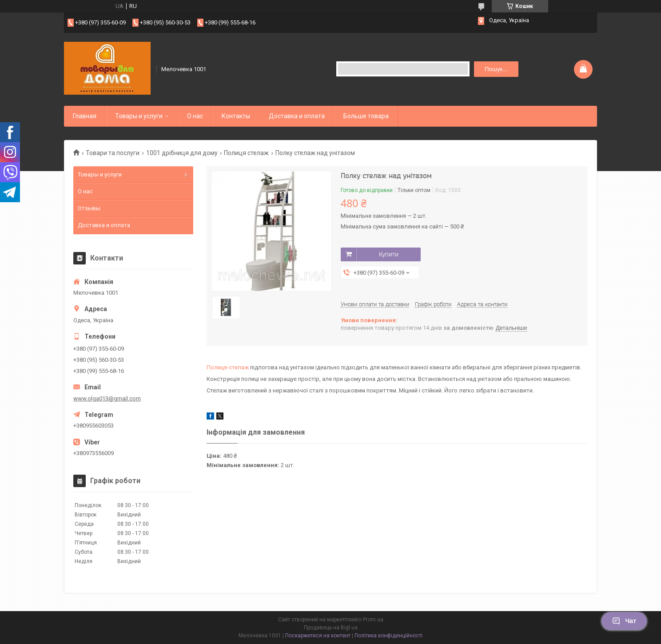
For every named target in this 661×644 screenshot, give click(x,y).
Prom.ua (373, 620)
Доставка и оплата (297, 116)
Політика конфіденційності (388, 636)
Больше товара (366, 116)
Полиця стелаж (246, 153)
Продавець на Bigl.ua (331, 628)
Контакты (236, 116)
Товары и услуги (139, 116)
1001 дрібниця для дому (182, 153)
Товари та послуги (113, 153)
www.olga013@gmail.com (107, 398)
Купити (389, 254)
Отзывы (89, 208)
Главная (85, 116)
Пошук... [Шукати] (496, 69)
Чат (624, 621)
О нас (195, 116)
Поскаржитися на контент (318, 636)
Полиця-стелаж (228, 367)
